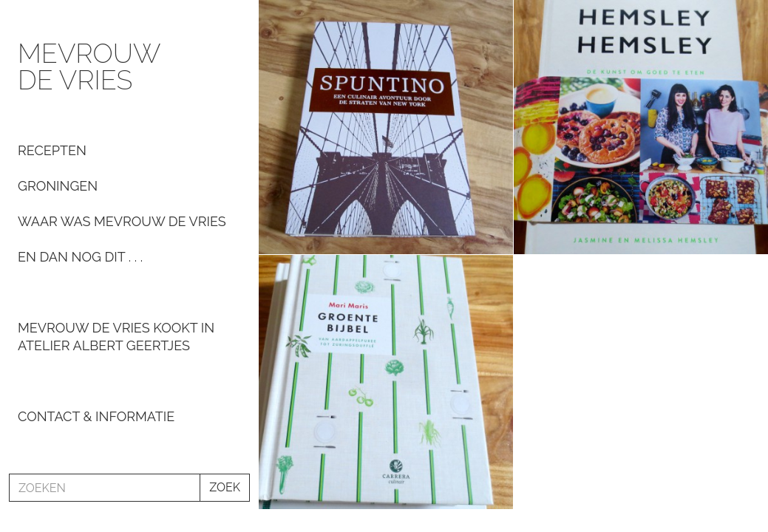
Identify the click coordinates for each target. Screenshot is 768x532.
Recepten (52, 150)
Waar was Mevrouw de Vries (122, 221)
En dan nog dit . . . (80, 257)
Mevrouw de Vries (89, 66)
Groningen (58, 186)
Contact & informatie (96, 416)
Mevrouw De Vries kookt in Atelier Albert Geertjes (116, 337)
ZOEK (225, 487)
